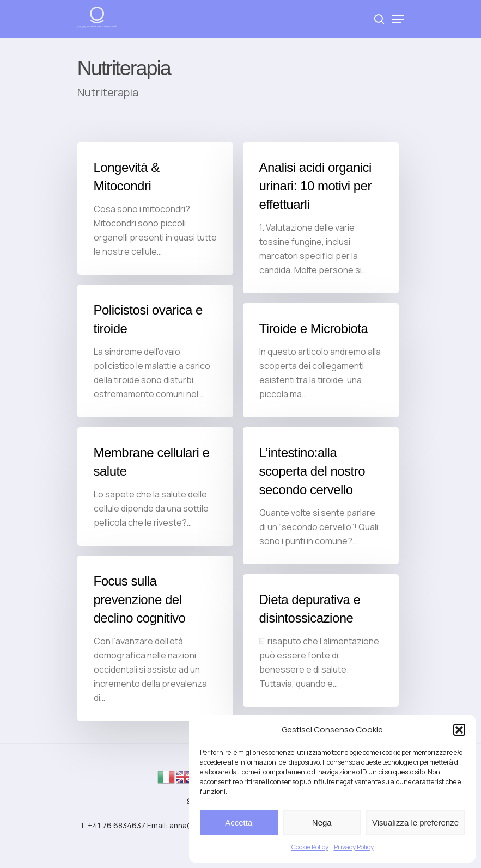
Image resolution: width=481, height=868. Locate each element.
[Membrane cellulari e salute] (155, 499)
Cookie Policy (310, 847)
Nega (322, 823)
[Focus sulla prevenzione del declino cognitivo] (155, 651)
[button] (459, 730)
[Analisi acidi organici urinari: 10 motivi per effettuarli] (321, 218)
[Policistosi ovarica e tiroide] (155, 351)
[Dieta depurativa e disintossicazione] (321, 653)
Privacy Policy (354, 847)
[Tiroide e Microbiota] (321, 360)
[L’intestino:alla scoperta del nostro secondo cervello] (321, 508)
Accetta (239, 823)
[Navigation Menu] (398, 19)
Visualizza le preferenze (415, 823)
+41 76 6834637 (117, 825)
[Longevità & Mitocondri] (155, 208)
